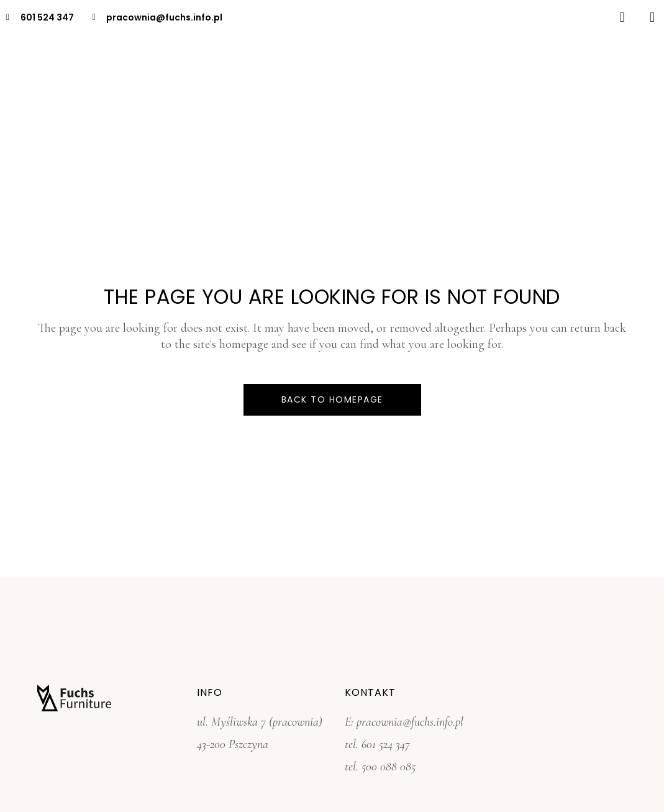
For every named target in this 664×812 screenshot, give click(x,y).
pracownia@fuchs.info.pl (410, 722)
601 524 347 (386, 744)
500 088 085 (389, 767)
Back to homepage (332, 399)
